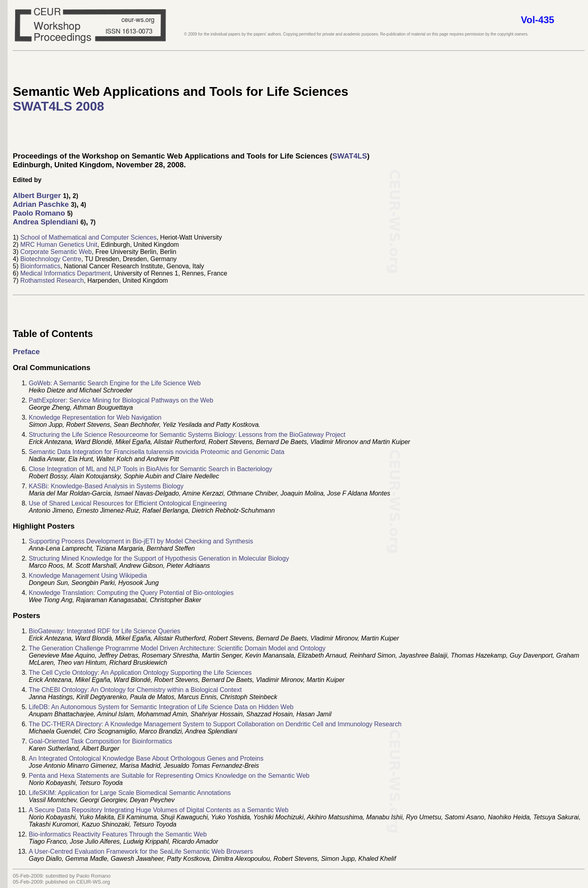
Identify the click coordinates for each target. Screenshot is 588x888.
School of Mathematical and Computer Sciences (89, 237)
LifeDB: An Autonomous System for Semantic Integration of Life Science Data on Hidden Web (161, 707)
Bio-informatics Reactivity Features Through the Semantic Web (118, 834)
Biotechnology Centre (51, 259)
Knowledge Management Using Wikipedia (88, 576)
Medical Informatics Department (65, 273)
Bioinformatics (40, 266)
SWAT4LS (350, 156)
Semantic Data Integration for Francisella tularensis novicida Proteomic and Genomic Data (156, 452)
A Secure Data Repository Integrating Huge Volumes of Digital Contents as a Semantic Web (159, 810)
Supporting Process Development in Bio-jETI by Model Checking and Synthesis (141, 541)
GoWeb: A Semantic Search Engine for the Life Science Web (115, 383)
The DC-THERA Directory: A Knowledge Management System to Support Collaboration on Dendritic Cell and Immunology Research (215, 724)
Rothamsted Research (52, 280)
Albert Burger (37, 195)
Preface (26, 352)
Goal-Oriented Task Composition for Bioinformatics (100, 741)
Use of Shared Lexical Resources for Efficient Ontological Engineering (128, 503)
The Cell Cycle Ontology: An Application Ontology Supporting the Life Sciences (140, 673)
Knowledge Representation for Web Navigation (95, 417)
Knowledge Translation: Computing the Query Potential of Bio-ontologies (131, 593)
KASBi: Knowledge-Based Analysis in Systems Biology (106, 486)
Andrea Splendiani (46, 222)
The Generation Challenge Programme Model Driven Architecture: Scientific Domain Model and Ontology (177, 648)
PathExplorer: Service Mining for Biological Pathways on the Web (121, 400)
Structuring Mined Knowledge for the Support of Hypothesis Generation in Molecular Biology (159, 558)
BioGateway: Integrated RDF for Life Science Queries (105, 631)
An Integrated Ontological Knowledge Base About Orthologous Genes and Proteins (146, 758)
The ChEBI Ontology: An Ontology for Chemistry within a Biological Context (135, 690)
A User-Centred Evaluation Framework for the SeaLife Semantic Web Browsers (141, 851)
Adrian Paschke (41, 204)
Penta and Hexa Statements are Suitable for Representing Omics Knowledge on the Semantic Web (169, 776)
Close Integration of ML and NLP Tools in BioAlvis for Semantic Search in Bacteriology (150, 469)
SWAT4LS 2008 (58, 106)
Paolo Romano (39, 213)
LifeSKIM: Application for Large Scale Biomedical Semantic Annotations (130, 793)
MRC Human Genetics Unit (59, 245)
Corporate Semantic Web (56, 252)
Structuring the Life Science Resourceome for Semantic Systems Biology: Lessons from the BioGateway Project (187, 435)
